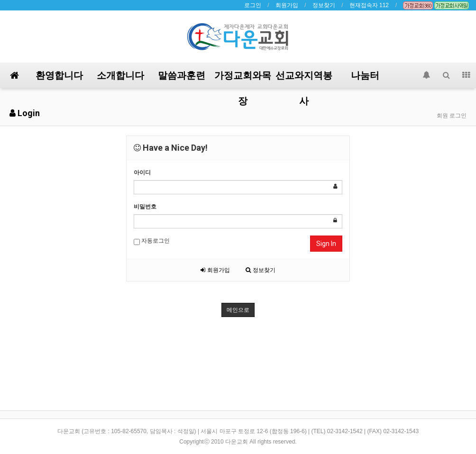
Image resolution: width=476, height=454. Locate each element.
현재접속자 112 (369, 5)
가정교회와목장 (243, 79)
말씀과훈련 (182, 75)
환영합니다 (59, 75)
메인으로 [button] (238, 310)
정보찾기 (324, 5)
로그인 (253, 5)
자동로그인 (152, 241)
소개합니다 (120, 75)
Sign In (326, 244)
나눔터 (365, 75)
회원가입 (287, 5)
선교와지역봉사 (304, 79)
